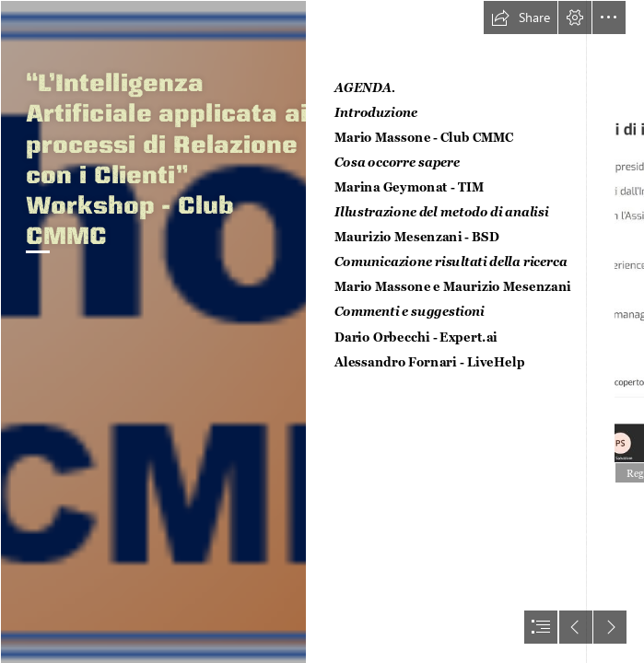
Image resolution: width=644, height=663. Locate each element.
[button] (521, 17)
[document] (322, 331)
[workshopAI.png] (153, 331)
